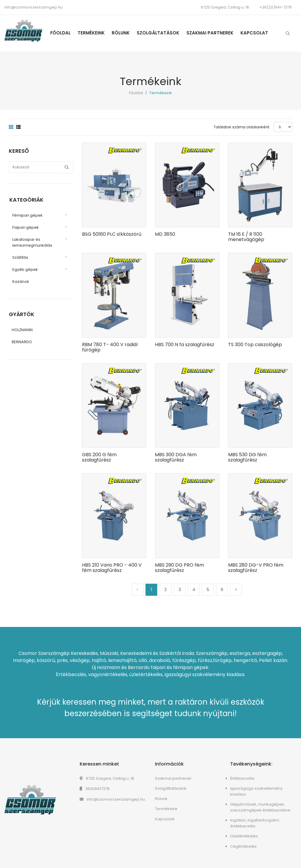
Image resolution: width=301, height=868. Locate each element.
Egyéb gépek (25, 269)
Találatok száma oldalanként (241, 127)
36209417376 (95, 789)
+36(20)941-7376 (276, 7)
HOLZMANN (22, 330)
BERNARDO (22, 342)
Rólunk (122, 33)
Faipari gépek (25, 227)
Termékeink (93, 33)
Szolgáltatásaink (171, 788)
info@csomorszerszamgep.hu (34, 7)
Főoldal (62, 33)
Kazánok (20, 281)
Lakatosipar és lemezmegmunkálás (32, 242)
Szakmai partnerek (212, 33)
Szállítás (20, 257)
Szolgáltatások (160, 33)
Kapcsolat (256, 33)
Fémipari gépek (27, 215)
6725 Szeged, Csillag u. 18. (107, 778)
